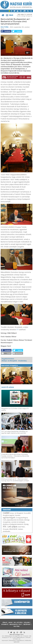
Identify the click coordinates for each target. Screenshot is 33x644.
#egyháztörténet (8, 359)
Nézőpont (27, 624)
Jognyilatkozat (20, 640)
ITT (17, 330)
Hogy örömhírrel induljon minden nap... (13, 488)
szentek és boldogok (18, 522)
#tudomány (22, 361)
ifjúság (26, 524)
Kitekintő (5, 624)
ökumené (13, 529)
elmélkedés (7, 531)
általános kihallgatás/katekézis (13, 524)
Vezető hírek (8, 387)
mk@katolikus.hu (20, 637)
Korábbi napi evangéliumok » (23, 505)
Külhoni (27, 622)
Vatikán (20, 529)
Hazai (10, 622)
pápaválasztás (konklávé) (15, 520)
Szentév (18, 515)
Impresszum (5, 640)
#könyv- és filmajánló (9, 361)
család (6, 513)
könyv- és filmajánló (16, 513)
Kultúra (5, 27)
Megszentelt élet (16, 624)
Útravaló (6, 529)
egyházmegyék (9, 518)
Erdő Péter (21, 527)
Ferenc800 (27, 513)
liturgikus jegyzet (9, 515)
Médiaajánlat (12, 640)
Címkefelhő (7, 510)
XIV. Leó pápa (10, 526)
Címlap (5, 622)
